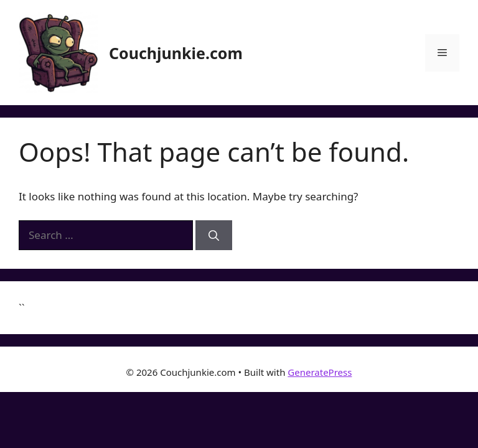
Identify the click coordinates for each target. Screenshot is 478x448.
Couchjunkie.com (176, 53)
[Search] (214, 235)
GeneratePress (320, 372)
